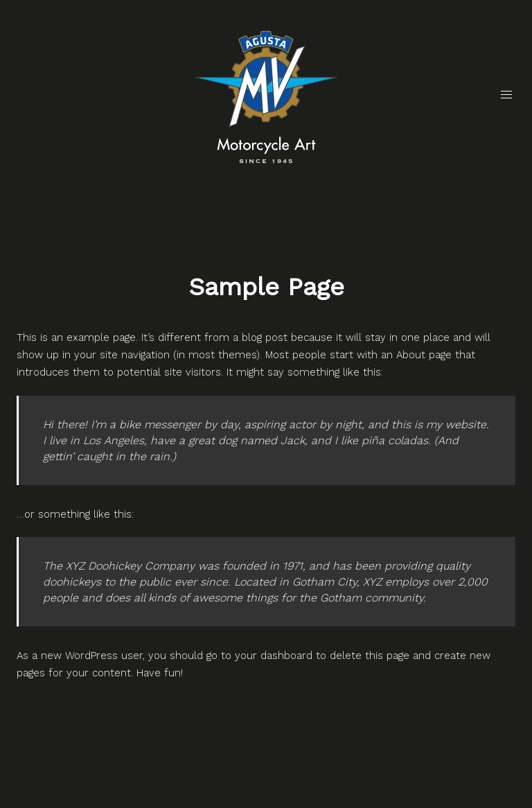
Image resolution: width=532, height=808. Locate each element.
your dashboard (274, 656)
